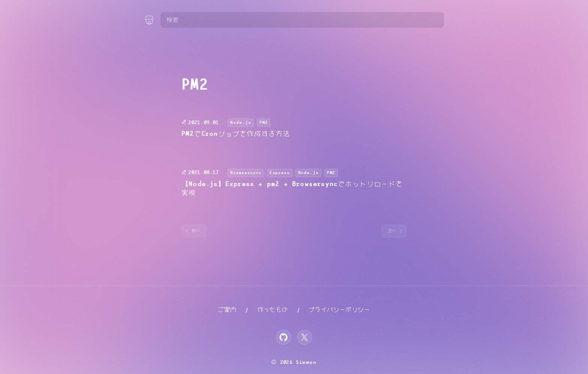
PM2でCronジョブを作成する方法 (236, 134)
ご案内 (227, 310)
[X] (304, 337)
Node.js (241, 122)
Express (280, 173)
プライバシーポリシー (339, 310)
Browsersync (246, 173)
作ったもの (273, 310)
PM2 (264, 122)
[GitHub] (283, 337)
